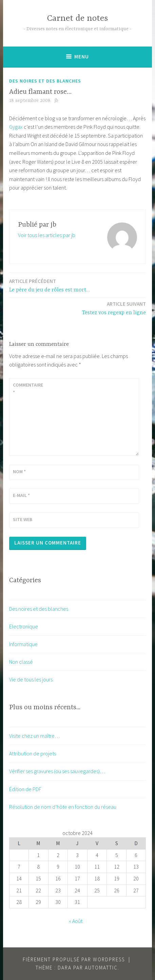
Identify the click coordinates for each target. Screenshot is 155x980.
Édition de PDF (25, 789)
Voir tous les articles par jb (47, 235)
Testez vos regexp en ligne (114, 308)
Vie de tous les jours (31, 679)
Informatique (23, 644)
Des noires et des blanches (45, 81)
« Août (76, 921)
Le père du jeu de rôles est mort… (50, 285)
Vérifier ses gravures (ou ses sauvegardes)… (57, 771)
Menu (82, 57)
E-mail (21, 495)
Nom (19, 471)
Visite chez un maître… (35, 736)
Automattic (101, 968)
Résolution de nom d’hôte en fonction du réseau (63, 807)
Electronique (24, 626)
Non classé (21, 662)
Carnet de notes (77, 19)
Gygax (16, 127)
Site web (23, 519)
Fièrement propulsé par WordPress (74, 959)
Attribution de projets (33, 753)
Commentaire (28, 389)
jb (56, 101)
